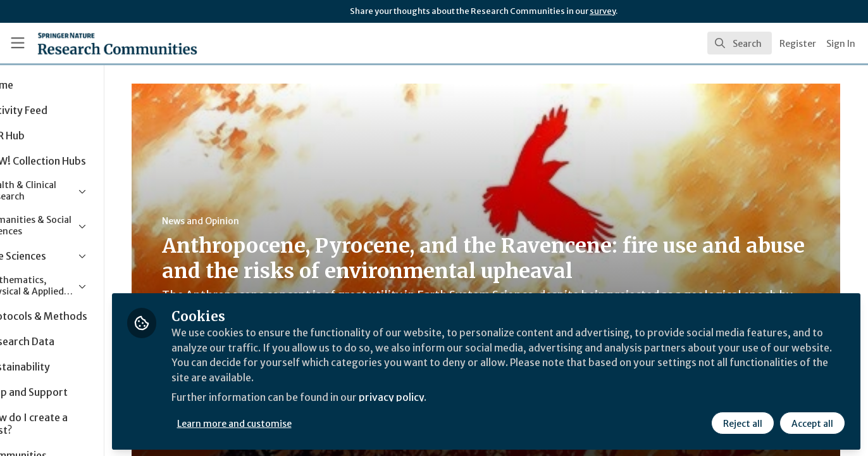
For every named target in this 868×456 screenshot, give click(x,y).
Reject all (743, 422)
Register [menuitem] (798, 44)
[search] (740, 43)
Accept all (812, 422)
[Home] (100, 43)
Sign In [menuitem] (841, 44)
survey (603, 11)
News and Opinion (241, 221)
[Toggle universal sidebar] (18, 43)
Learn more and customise (292, 422)
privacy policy (451, 398)
